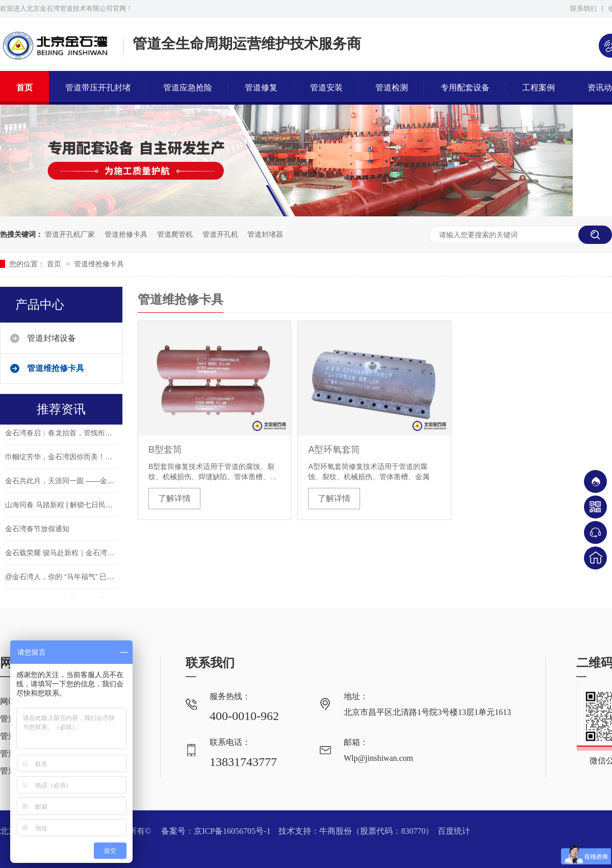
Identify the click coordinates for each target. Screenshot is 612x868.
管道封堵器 (265, 234)
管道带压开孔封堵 (98, 88)
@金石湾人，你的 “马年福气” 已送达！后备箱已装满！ (92, 578)
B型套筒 (165, 450)
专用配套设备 (465, 88)
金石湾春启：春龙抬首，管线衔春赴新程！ (73, 434)
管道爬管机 (175, 234)
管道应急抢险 (188, 88)
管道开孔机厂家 (70, 234)
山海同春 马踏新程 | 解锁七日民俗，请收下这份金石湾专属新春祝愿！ (116, 506)
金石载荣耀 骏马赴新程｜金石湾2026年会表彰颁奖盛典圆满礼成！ (110, 554)
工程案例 (539, 88)
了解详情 (174, 498)
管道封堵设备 (52, 338)
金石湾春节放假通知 (37, 530)
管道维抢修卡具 (99, 264)
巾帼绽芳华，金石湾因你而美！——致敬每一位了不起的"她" (100, 458)
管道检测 (392, 88)
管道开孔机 (220, 234)
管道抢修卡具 (126, 234)
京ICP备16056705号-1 (232, 831)
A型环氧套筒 (334, 450)
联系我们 (583, 8)
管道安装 (326, 88)
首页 (24, 88)
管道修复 (261, 88)
